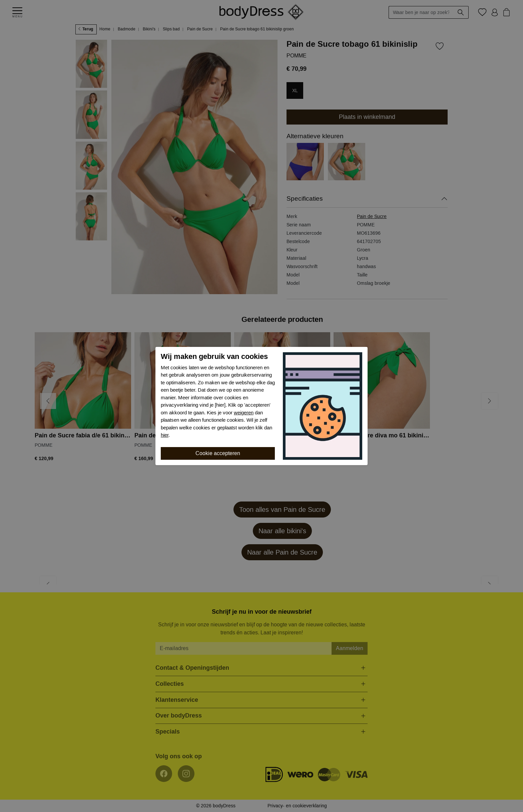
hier (165, 435)
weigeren (244, 413)
